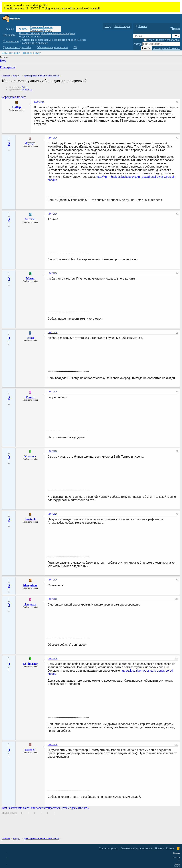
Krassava (30, 456)
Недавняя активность (31, 36)
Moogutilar (30, 585)
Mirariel (30, 219)
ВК (75, 47)
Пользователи (11, 41)
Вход (3, 61)
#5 (177, 333)
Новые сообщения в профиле (58, 33)
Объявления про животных (52, 47)
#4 (177, 273)
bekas (30, 338)
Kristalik (30, 519)
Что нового (9, 35)
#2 (177, 138)
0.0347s (177, 866)
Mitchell (30, 750)
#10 (177, 599)
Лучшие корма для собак (17, 47)
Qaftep (25, 87)
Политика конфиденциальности (136, 848)
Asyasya (30, 143)
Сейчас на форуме (33, 40)
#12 (177, 744)
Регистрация (8, 67)
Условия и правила (109, 848)
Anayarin (30, 604)
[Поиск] (141, 26)
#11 (177, 658)
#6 (177, 392)
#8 (177, 514)
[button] (18, 35)
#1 (177, 102)
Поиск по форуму (41, 30)
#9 (177, 580)
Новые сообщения (41, 27)
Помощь (159, 848)
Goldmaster (30, 664)
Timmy (30, 397)
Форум (23, 29)
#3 (177, 214)
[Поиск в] (176, 36)
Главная (9, 29)
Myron (30, 278)
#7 (177, 451)
